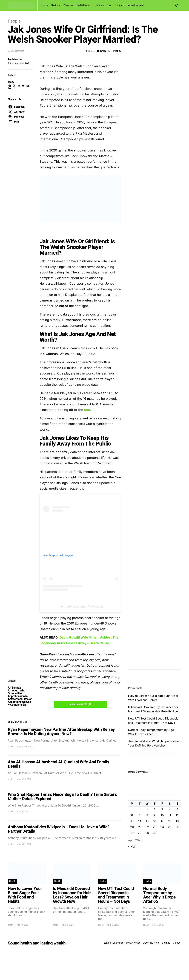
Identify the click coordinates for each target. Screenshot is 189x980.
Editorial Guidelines (113, 943)
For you (119, 5)
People (14, 21)
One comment (17, 51)
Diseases (68, 5)
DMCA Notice (133, 943)
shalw (11, 82)
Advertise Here (136, 5)
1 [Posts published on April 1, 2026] (147, 809)
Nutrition (99, 5)
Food (109, 5)
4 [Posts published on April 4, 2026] (170, 809)
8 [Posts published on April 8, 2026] (147, 815)
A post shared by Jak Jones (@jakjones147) (80, 607)
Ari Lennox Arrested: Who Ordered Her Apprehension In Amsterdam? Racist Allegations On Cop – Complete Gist (20, 696)
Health (54, 5)
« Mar (132, 846)
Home (45, 5)
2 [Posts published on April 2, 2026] (155, 809)
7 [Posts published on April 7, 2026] (140, 815)
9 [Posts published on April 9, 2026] (155, 815)
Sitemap (166, 943)
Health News (83, 5)
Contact (177, 943)
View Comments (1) (80, 704)
